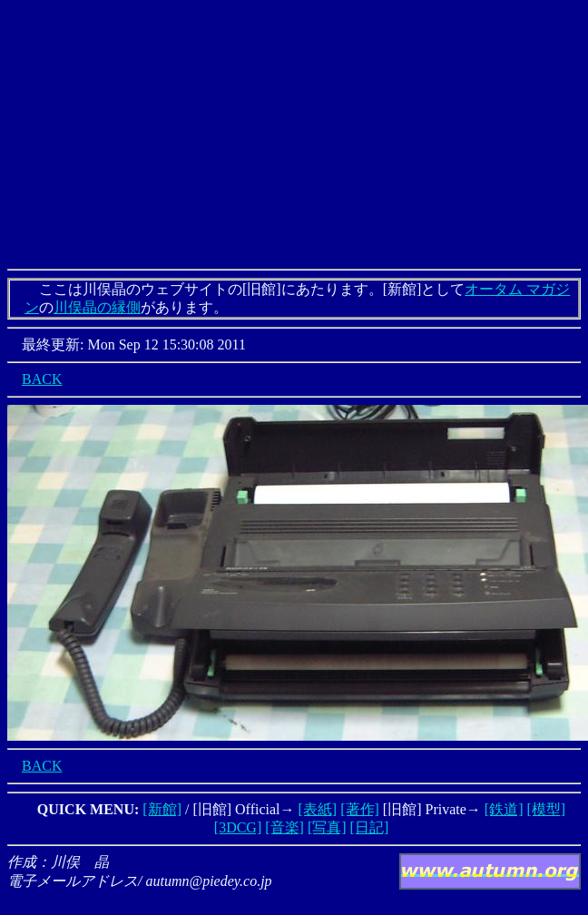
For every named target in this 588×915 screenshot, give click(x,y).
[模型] (546, 809)
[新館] (162, 809)
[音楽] (284, 827)
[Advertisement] (294, 134)
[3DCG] (238, 827)
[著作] (360, 809)
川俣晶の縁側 (97, 307)
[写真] (327, 827)
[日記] (370, 827)
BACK (42, 379)
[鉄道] (504, 809)
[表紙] (318, 809)
